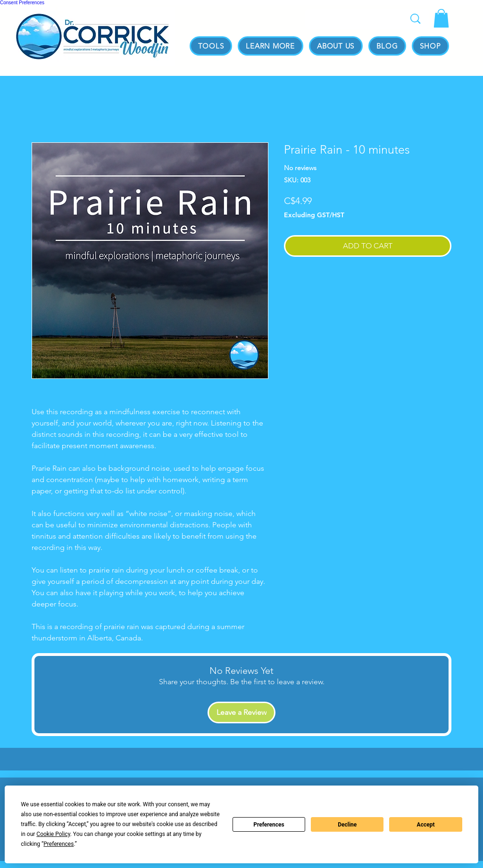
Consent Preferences (22, 3)
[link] (441, 18)
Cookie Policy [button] (53, 834)
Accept (426, 825)
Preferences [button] (58, 844)
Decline (347, 825)
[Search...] (353, 21)
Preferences (269, 825)
